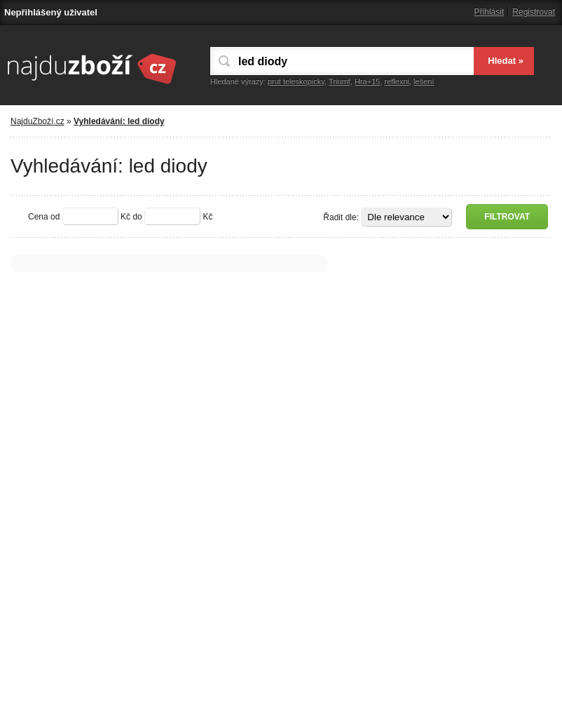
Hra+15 (367, 81)
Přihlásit (489, 12)
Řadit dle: (341, 217)
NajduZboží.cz (37, 121)
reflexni (397, 81)
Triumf (340, 81)
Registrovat (534, 12)
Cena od (44, 217)
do (137, 217)
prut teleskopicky (296, 81)
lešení (424, 81)
